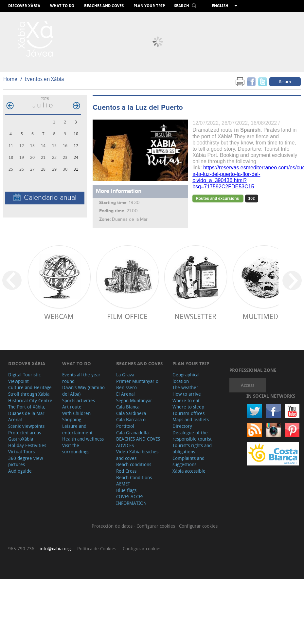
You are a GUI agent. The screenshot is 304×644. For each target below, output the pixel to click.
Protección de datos (113, 526)
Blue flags (126, 490)
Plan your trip (149, 6)
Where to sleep (188, 407)
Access (248, 385)
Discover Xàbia (24, 6)
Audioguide (20, 471)
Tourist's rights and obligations (192, 449)
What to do (62, 6)
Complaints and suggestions (188, 461)
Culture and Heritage (30, 387)
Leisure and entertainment (77, 429)
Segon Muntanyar (134, 400)
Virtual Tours (21, 452)
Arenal (15, 419)
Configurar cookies (156, 526)
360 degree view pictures (26, 461)
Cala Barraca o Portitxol (131, 423)
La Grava (125, 375)
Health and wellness (83, 439)
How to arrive (187, 394)
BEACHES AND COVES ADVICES (138, 442)
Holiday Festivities (27, 445)
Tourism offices (188, 413)
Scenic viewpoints (26, 426)
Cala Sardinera (131, 413)
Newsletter (195, 316)
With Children (76, 413)
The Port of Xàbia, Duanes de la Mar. (27, 410)
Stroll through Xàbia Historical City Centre (30, 397)
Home (10, 79)
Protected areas (25, 433)
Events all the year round (81, 378)
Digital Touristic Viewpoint (24, 378)
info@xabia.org (55, 549)
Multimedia (264, 316)
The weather (185, 387)
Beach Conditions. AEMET (135, 481)
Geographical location (186, 378)
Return (285, 82)
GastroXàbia (21, 439)
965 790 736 (21, 549)
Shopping (72, 419)
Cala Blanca (128, 407)
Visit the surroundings (76, 449)
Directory (182, 426)
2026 (45, 99)
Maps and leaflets (191, 419)
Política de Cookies (97, 549)
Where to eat (186, 400)
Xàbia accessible (189, 471)
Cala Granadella (132, 433)
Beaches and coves (104, 6)
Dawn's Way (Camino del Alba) (83, 391)
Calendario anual (45, 198)
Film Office (127, 316)
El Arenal (125, 394)
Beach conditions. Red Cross (134, 468)
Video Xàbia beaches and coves (137, 455)
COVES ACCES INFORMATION (131, 500)
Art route (72, 407)
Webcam (59, 316)
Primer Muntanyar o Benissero (137, 384)
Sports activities (79, 400)
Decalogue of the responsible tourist (192, 436)
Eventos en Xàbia (44, 79)
